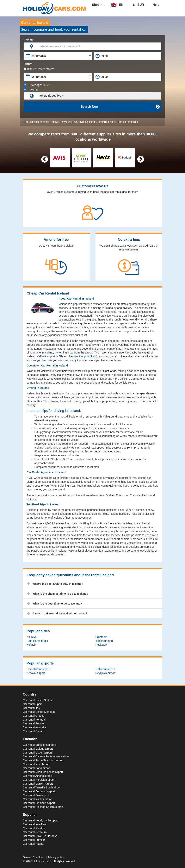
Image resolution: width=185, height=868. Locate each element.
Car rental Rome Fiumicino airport (43, 760)
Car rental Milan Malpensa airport (43, 772)
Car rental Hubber (34, 844)
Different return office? (39, 69)
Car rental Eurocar (34, 840)
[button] (119, 5)
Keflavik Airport (36, 673)
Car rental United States (37, 700)
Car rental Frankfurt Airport (39, 803)
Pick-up (29, 40)
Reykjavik (67, 122)
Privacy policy (56, 857)
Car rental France (33, 723)
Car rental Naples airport (38, 799)
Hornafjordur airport (38, 669)
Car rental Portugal (34, 720)
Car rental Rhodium (35, 828)
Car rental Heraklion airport (39, 780)
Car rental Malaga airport (38, 749)
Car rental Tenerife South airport (42, 787)
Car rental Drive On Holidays (40, 836)
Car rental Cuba (32, 731)
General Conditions (35, 857)
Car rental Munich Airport (38, 784)
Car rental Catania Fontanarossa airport (47, 756)
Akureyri (79, 122)
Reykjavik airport (105, 673)
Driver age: (37, 85)
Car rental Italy (32, 708)
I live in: (31, 90)
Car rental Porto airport (37, 768)
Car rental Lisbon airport (37, 753)
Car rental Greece (34, 716)
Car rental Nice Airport (36, 764)
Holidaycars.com (43, 861)
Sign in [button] (99, 5)
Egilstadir (91, 122)
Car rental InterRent (35, 824)
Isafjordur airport (105, 669)
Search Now (120, 107)
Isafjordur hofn (107, 122)
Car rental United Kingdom (39, 712)
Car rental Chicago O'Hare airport (43, 807)
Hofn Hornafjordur (127, 122)
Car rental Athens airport (38, 776)
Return (28, 64)
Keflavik (55, 122)
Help (156, 5)
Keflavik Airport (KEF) (50, 356)
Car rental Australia (34, 727)
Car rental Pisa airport (36, 795)
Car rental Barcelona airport (40, 745)
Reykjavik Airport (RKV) (83, 356)
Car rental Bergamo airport (39, 791)
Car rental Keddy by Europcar (41, 820)
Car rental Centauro (35, 832)
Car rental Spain (33, 704)
